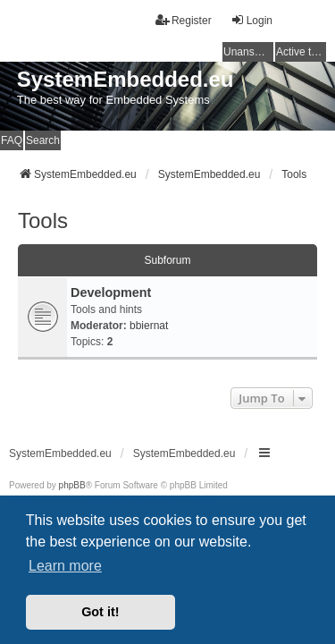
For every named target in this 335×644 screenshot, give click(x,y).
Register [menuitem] (184, 20)
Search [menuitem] (43, 140)
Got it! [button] (100, 612)
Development (111, 292)
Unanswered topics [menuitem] (248, 52)
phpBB (72, 485)
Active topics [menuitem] (301, 52)
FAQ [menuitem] (12, 140)
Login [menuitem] (251, 20)
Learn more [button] (65, 566)
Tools (43, 220)
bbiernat (149, 326)
